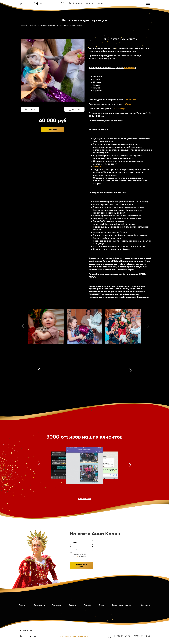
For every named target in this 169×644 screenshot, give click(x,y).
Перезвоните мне (81, 566)
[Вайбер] (21, 4)
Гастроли (57, 605)
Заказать (54, 130)
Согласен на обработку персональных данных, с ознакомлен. (80, 555)
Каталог (73, 605)
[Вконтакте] (36, 4)
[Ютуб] (41, 4)
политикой (76, 556)
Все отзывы (84, 499)
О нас (102, 605)
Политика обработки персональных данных (73, 636)
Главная (23, 605)
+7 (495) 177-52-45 (95, 3)
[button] (148, 327)
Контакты (145, 605)
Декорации (39, 605)
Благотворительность (123, 605)
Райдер (97, 167)
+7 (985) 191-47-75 (75, 3)
